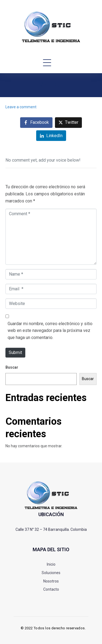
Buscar (12, 367)
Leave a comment (21, 107)
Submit (15, 352)
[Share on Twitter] (68, 123)
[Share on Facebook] (36, 123)
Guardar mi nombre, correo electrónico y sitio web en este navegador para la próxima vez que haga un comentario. (50, 331)
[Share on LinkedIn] (51, 136)
